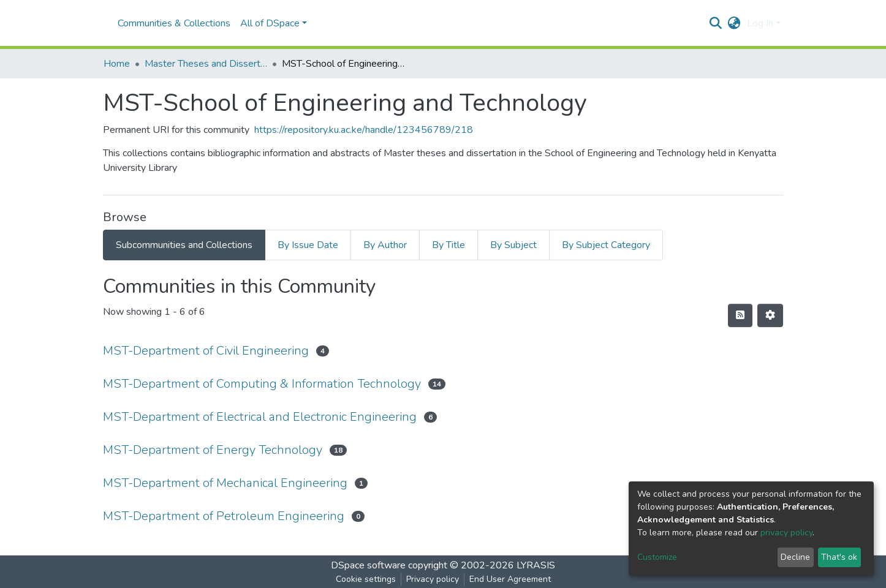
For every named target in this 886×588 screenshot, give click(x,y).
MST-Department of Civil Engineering (206, 351)
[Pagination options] (770, 315)
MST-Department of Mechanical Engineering (225, 483)
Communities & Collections (174, 23)
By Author (385, 245)
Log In (760, 23)
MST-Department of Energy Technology (213, 450)
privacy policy (786, 533)
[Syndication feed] (740, 315)
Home (117, 64)
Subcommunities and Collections (184, 245)
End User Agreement (510, 579)
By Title (449, 245)
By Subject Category (606, 245)
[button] (734, 23)
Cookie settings (366, 579)
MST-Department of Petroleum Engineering (224, 516)
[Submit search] (716, 23)
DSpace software (368, 565)
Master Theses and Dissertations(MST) (206, 64)
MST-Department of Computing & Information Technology (262, 384)
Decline (795, 557)
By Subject (513, 245)
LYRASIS (536, 565)
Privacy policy (433, 579)
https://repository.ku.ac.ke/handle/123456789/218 (364, 130)
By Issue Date (308, 245)
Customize (657, 557)
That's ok (839, 557)
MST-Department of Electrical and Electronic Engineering (260, 417)
